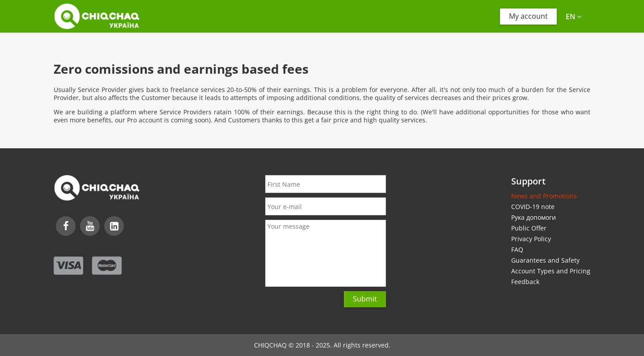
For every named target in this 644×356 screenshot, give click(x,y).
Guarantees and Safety (545, 260)
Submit (365, 299)
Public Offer (529, 228)
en (574, 17)
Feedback (525, 282)
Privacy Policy (531, 239)
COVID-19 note (533, 207)
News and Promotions (544, 196)
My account (528, 16)
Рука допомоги (534, 217)
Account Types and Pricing (551, 271)
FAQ (517, 249)
